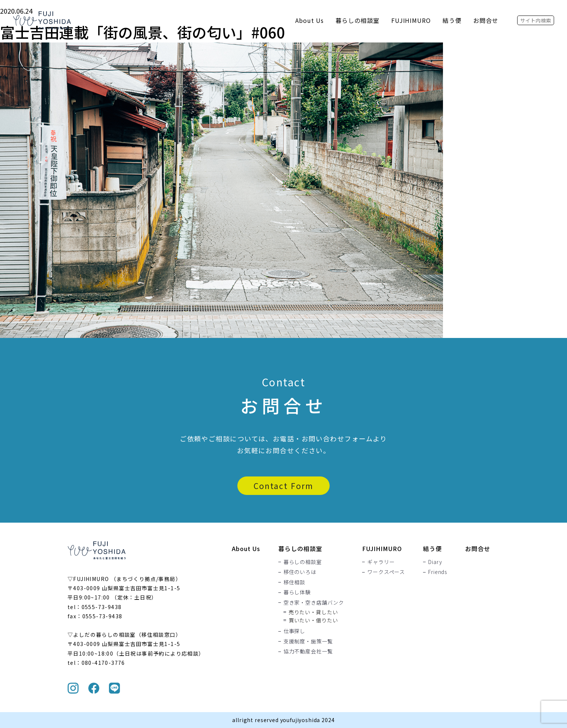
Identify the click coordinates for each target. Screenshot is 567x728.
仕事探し (294, 631)
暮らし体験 (297, 592)
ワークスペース (386, 572)
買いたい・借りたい (313, 620)
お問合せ (486, 20)
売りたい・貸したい (313, 612)
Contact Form (283, 486)
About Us (310, 20)
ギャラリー (381, 562)
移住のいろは (300, 572)
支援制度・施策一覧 (308, 641)
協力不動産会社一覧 (308, 652)
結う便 (452, 20)
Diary (435, 562)
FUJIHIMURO (411, 20)
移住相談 (294, 582)
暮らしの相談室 (358, 20)
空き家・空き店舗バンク (314, 602)
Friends (438, 572)
